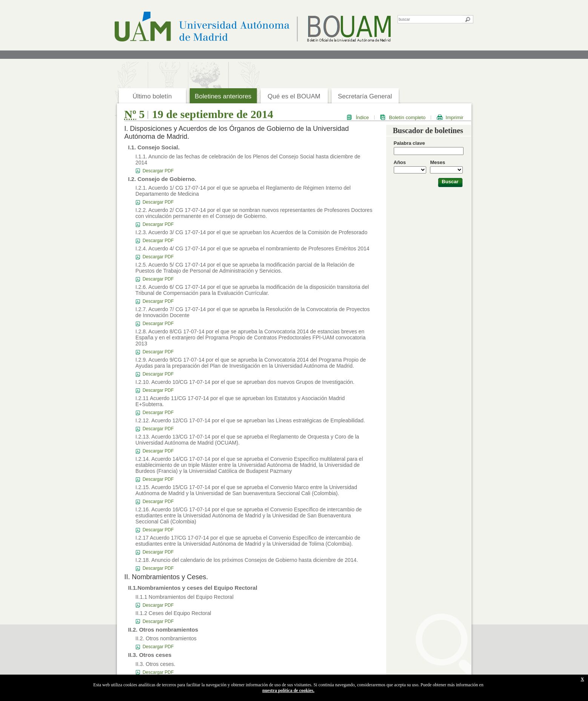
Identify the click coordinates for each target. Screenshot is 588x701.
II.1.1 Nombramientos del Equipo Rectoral (184, 597)
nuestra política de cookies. (289, 690)
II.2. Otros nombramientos (166, 638)
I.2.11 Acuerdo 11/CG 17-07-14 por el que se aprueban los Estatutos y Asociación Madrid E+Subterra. (240, 401)
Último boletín (152, 96)
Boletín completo (407, 117)
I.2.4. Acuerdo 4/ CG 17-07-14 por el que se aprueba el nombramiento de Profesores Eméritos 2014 (252, 248)
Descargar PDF (158, 171)
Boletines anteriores (223, 96)
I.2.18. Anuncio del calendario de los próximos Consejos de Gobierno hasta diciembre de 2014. (247, 560)
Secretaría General (365, 96)
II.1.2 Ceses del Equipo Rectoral (173, 613)
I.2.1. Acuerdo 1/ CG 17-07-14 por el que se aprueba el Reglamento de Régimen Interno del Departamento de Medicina (243, 191)
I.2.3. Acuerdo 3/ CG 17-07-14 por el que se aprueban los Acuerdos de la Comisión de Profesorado (251, 232)
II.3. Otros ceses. (155, 664)
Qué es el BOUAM (294, 96)
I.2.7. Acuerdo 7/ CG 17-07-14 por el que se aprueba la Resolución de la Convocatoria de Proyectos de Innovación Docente (253, 312)
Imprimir (455, 117)
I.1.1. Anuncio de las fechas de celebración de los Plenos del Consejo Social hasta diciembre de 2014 (248, 160)
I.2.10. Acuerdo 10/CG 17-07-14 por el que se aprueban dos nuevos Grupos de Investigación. (245, 382)
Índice (362, 117)
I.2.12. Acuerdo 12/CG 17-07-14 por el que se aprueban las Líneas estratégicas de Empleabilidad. (250, 420)
